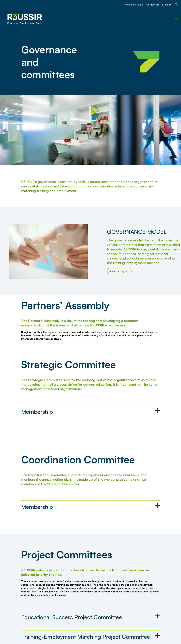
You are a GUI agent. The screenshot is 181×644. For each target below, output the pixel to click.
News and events (133, 5)
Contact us (153, 5)
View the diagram (119, 271)
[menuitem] (167, 5)
